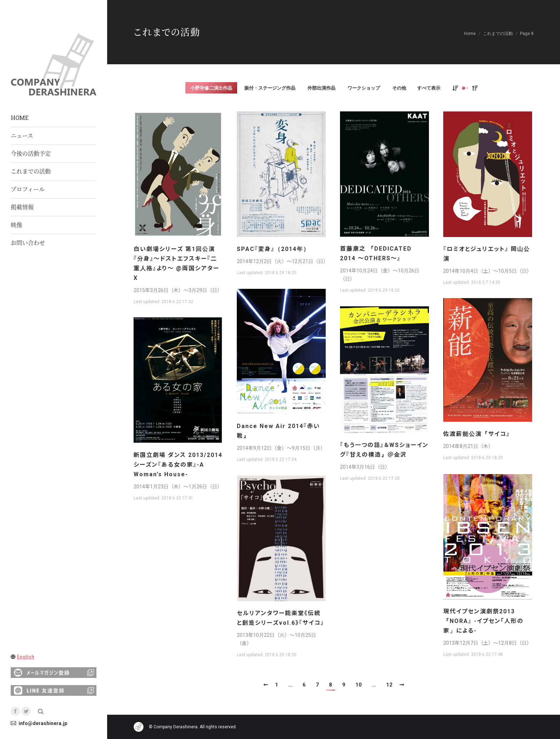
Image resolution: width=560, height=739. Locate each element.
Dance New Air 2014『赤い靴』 (278, 431)
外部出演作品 (321, 88)
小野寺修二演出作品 (211, 88)
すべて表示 (429, 88)
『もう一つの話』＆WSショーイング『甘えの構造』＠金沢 (384, 450)
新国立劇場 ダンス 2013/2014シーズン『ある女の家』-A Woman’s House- (178, 465)
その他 (399, 88)
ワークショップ (364, 88)
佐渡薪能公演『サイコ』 (477, 434)
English (26, 657)
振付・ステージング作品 (270, 88)
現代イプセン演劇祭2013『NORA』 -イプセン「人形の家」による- (483, 621)
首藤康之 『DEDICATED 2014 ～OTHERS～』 (376, 253)
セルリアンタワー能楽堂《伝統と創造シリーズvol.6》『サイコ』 (281, 618)
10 (359, 685)
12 (389, 685)
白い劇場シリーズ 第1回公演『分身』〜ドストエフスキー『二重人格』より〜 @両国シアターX (176, 263)
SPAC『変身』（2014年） (273, 249)
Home (470, 34)
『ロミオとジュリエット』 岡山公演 (487, 254)
